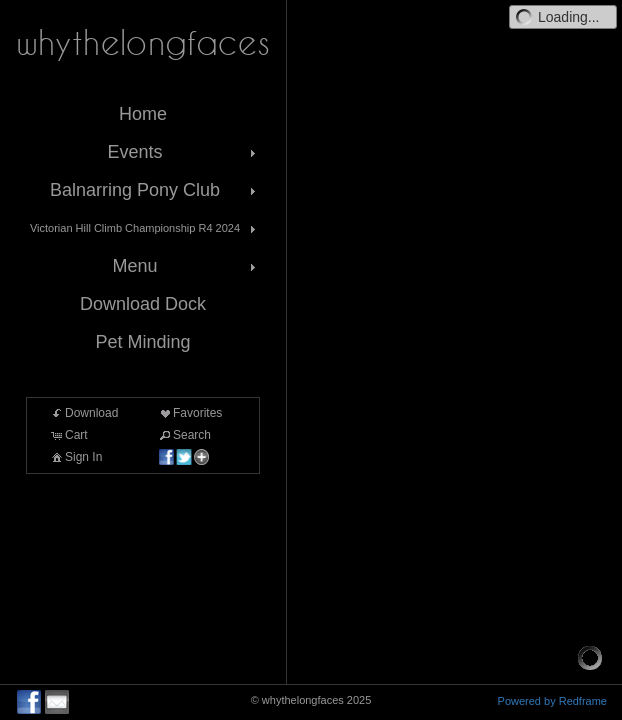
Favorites (189, 413)
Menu (186, 266)
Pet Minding (142, 342)
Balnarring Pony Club (155, 190)
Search (184, 435)
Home (143, 114)
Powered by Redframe (552, 701)
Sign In (75, 457)
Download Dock (143, 304)
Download (83, 413)
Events (183, 152)
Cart (68, 435)
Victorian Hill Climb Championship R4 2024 (145, 229)
